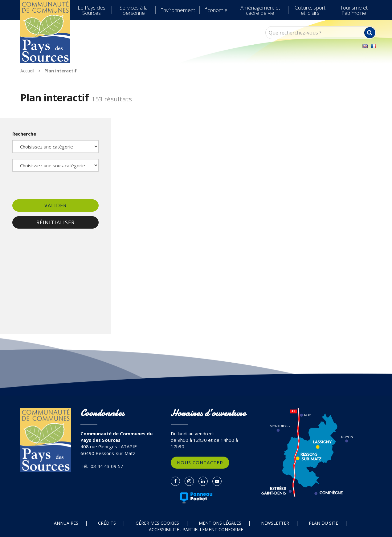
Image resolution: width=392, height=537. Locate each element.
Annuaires (66, 523)
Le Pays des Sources (92, 10)
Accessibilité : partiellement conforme (196, 529)
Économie (216, 10)
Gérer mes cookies (157, 523)
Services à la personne (134, 10)
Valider (56, 205)
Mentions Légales (220, 523)
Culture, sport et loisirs (310, 10)
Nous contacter (200, 462)
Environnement (178, 10)
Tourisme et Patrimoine (354, 10)
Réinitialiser (55, 222)
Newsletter (275, 523)
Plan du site (323, 523)
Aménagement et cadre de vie (260, 10)
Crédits (107, 523)
